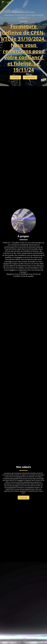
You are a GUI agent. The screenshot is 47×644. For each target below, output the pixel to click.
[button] (45, 2)
